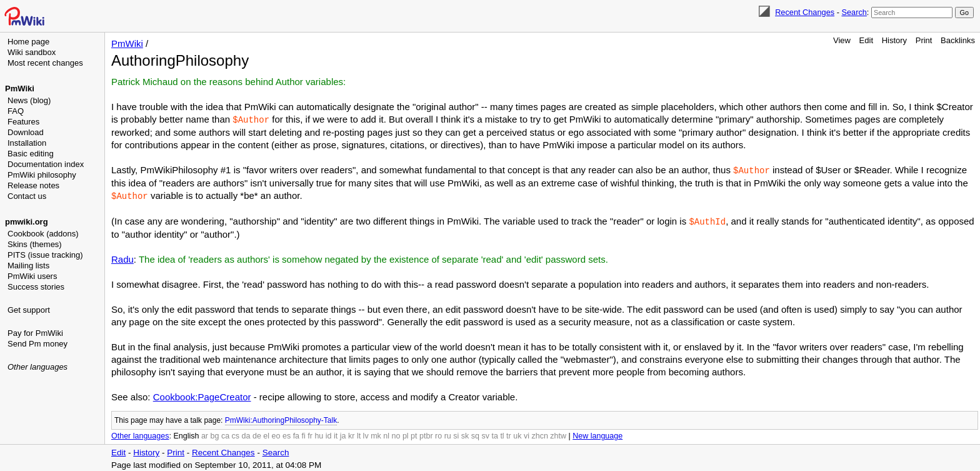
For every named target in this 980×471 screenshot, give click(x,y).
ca (225, 433)
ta (494, 433)
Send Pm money (37, 344)
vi (527, 433)
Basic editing (31, 154)
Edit (866, 40)
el (266, 433)
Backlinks (958, 40)
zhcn (539, 433)
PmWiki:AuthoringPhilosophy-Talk (281, 418)
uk (517, 433)
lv (366, 433)
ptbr (426, 433)
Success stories (36, 287)
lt (359, 433)
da (246, 433)
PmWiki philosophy (42, 175)
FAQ (16, 111)
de (257, 433)
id (329, 433)
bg (214, 433)
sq (475, 433)
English (186, 433)
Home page (28, 42)
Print (924, 40)
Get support (29, 310)
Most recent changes (45, 63)
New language (597, 433)
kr (351, 433)
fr (310, 433)
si (456, 433)
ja (343, 433)
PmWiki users (32, 276)
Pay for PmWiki (35, 333)
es (287, 433)
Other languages (37, 367)
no (396, 433)
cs (236, 433)
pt (414, 433)
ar (205, 433)
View (842, 40)
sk (465, 433)
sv (485, 433)
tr (509, 433)
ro (438, 433)
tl (502, 433)
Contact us (27, 196)
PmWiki (20, 89)
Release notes (33, 185)
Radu (122, 257)
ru (448, 433)
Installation (27, 143)
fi (304, 433)
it (336, 433)
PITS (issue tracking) (45, 255)
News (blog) (29, 100)
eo (276, 433)
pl (406, 433)
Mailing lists (28, 266)
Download (26, 132)
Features (23, 122)
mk (376, 433)
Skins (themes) (35, 244)
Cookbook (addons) (43, 234)
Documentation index (46, 164)
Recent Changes (805, 12)
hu (319, 433)
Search (854, 12)
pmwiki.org (27, 222)
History (894, 40)
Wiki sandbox (32, 52)
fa (296, 433)
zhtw (558, 433)
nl (386, 433)
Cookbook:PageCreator (202, 394)
